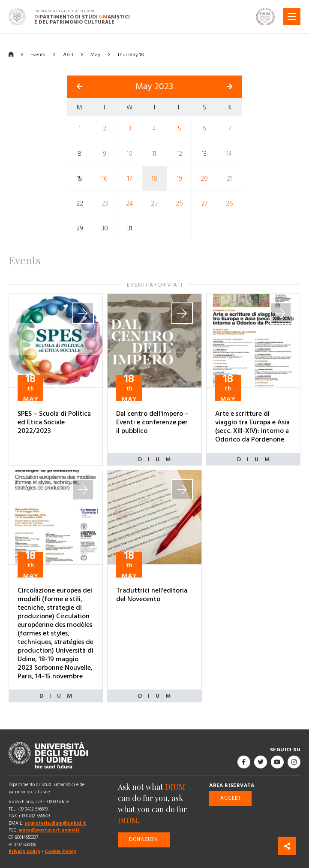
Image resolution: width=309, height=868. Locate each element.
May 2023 (154, 87)
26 (179, 204)
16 (105, 179)
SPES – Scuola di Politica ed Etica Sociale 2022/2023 (54, 422)
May (95, 55)
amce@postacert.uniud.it (49, 830)
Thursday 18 (131, 55)
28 (229, 204)
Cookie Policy (60, 851)
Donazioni (144, 839)
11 (154, 153)
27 (204, 204)
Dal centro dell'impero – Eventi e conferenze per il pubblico (152, 422)
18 (154, 179)
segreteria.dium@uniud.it (55, 823)
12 (180, 153)
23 (105, 204)
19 (180, 179)
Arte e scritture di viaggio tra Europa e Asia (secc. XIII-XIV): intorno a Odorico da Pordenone (252, 426)
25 (154, 204)
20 (204, 179)
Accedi (230, 798)
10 (130, 153)
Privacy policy (24, 851)
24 (129, 204)
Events (38, 55)
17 (130, 179)
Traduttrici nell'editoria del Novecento (152, 595)
